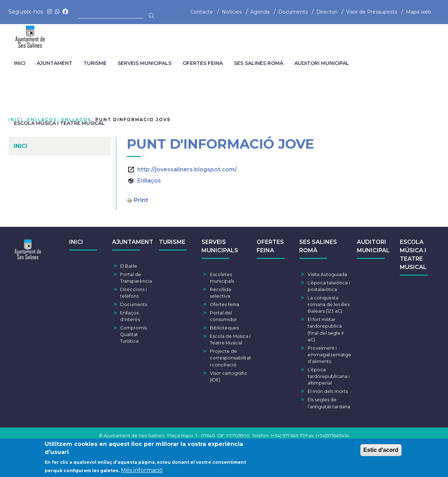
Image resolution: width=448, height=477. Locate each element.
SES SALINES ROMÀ (318, 246)
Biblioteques (224, 328)
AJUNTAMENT (133, 242)
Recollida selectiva (221, 293)
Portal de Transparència (136, 278)
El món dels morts (328, 391)
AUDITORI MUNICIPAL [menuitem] (322, 63)
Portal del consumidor (223, 316)
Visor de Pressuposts (372, 12)
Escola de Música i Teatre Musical (230, 340)
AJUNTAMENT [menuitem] (54, 63)
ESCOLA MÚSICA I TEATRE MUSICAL (413, 255)
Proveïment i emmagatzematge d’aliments (329, 355)
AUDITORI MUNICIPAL (373, 246)
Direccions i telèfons (133, 293)
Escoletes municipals (222, 278)
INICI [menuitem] (20, 63)
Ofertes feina (225, 304)
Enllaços (149, 181)
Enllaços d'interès (130, 316)
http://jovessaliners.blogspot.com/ (187, 169)
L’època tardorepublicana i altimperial (329, 376)
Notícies (232, 12)
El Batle (129, 266)
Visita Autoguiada (327, 274)
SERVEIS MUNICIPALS (220, 246)
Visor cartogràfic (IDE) (229, 377)
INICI (76, 242)
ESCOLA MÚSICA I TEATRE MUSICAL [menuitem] (59, 123)
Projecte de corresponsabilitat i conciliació (230, 358)
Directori (327, 12)
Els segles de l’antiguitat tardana (329, 403)
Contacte (202, 12)
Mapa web (418, 12)
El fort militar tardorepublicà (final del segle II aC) (326, 330)
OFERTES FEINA (270, 246)
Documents (293, 12)
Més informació (142, 471)
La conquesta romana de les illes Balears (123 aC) (329, 304)
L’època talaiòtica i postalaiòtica (329, 286)
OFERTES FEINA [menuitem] (203, 63)
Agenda (260, 12)
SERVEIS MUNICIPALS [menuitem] (145, 63)
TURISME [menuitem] (95, 63)
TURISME (172, 242)
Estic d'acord (381, 451)
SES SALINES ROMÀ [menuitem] (259, 63)
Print (141, 200)
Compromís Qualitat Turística (133, 334)
